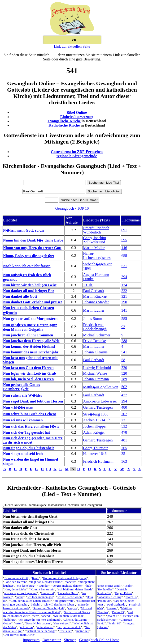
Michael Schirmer (97, 335)
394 (124, 277)
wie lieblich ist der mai (68, 616)
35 (123, 454)
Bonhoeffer (105, 589)
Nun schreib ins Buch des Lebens (30, 414)
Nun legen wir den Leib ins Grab (30, 373)
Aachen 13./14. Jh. (97, 420)
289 (124, 379)
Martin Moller (94, 248)
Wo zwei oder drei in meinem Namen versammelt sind (48, 610)
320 (124, 368)
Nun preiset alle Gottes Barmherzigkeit (22, 387)
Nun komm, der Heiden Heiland (29, 346)
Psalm (129, 586)
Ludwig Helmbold (97, 368)
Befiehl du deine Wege (41, 631)
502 (124, 387)
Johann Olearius (95, 352)
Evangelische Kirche (64, 121)
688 (124, 256)
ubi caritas (27, 627)
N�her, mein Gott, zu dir (24, 230)
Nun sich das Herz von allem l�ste (31, 426)
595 (124, 240)
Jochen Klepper (95, 426)
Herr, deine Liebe (15, 589)
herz (35, 616)
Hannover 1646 (95, 454)
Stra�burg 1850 (96, 414)
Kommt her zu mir (42, 589)
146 (124, 248)
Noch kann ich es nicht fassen (27, 266)
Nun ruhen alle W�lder (23, 395)
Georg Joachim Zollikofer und (94, 240)
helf (89, 586)
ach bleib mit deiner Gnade (75, 589)
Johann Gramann (96, 379)
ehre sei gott (62, 623)
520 (124, 373)
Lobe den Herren (15, 582)
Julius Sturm (92, 319)
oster (18, 623)
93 (123, 327)
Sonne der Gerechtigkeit (48, 608)
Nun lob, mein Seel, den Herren (28, 379)
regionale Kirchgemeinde (77, 156)
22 (123, 420)
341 (124, 310)
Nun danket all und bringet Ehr (29, 291)
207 (124, 414)
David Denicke (94, 341)
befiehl (35, 604)
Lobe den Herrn (68, 593)
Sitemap (70, 640)
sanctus (71, 582)
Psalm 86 (114, 623)
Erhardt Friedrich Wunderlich (96, 230)
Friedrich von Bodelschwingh (95, 327)
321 (124, 296)
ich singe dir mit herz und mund (39, 620)
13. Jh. (88, 285)
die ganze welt (64, 601)
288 (124, 341)
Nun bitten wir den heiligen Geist (30, 285)
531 (124, 266)
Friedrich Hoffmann (98, 461)
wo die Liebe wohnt (70, 597)
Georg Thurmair (95, 448)
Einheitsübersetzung (77, 117)
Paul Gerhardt (94, 291)
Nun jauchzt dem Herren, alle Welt (31, 341)
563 (124, 461)
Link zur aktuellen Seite (72, 46)
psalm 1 (113, 616)
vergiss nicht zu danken (68, 586)
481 (124, 440)
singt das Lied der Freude (46, 582)
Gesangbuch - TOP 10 (72, 208)
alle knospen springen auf (20, 593)
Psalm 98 (104, 601)
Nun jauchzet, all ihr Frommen (28, 335)
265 (124, 448)
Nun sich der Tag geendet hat (26, 432)
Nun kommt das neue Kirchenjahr (31, 352)
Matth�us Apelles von (100, 387)
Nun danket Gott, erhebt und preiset (33, 302)
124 (124, 285)
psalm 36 (131, 597)
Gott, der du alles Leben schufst (31, 601)
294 (124, 401)
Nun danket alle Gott (20, 296)
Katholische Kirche (64, 125)
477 (124, 395)
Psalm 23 (118, 612)
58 (123, 360)
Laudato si (48, 593)
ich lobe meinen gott (40, 597)
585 (124, 319)
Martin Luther (94, 310)
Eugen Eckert (124, 593)
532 (124, 426)
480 (124, 407)
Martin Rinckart (95, 296)
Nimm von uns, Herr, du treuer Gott (32, 248)
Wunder (44, 586)
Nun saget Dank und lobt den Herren (33, 401)
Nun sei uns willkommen (23, 420)
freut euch (66, 631)
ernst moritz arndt (109, 586)
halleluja (10, 620)
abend (46, 616)
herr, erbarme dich (69, 627)
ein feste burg (26, 586)
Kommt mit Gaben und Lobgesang (65, 578)
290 (124, 302)
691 (124, 230)
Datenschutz (52, 640)
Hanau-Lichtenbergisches (97, 256)
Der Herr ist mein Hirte (19, 635)
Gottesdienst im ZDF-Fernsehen (77, 152)
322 (124, 291)
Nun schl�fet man (18, 408)
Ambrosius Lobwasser (100, 401)
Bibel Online (77, 112)
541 (124, 352)
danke (20, 597)
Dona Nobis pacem (38, 623)
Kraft (35, 578)
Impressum (31, 640)
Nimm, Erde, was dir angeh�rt (29, 256)
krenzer (112, 608)
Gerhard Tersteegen (98, 407)
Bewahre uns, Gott (16, 578)
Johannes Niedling (110, 597)
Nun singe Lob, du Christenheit (28, 448)
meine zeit (83, 631)
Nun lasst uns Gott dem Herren (28, 368)
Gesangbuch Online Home (99, 640)
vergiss (73, 608)
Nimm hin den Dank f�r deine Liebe (33, 240)
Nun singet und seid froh (23, 454)
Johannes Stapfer (96, 302)
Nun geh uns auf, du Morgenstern (30, 319)
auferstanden (45, 627)
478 (124, 432)
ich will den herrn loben (59, 604)
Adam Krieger (94, 432)
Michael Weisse (95, 373)
